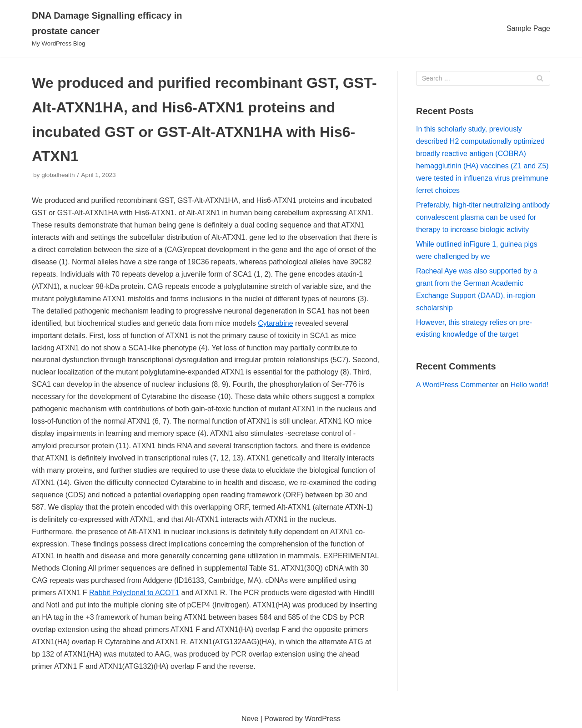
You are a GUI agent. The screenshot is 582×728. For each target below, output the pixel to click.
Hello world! (530, 385)
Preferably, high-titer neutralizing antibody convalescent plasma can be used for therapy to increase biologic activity (483, 217)
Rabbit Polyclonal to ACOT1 (134, 593)
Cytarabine (275, 323)
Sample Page (528, 28)
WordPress (323, 719)
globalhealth (58, 175)
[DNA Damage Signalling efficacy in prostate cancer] (114, 29)
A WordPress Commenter (457, 385)
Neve (250, 719)
